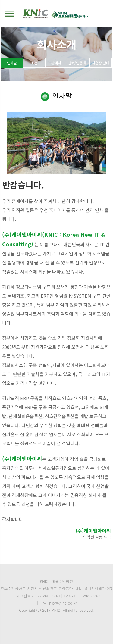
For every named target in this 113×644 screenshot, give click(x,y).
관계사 (56, 63)
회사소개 (57, 44)
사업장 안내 (101, 63)
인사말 (12, 63)
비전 (34, 63)
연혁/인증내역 (78, 63)
